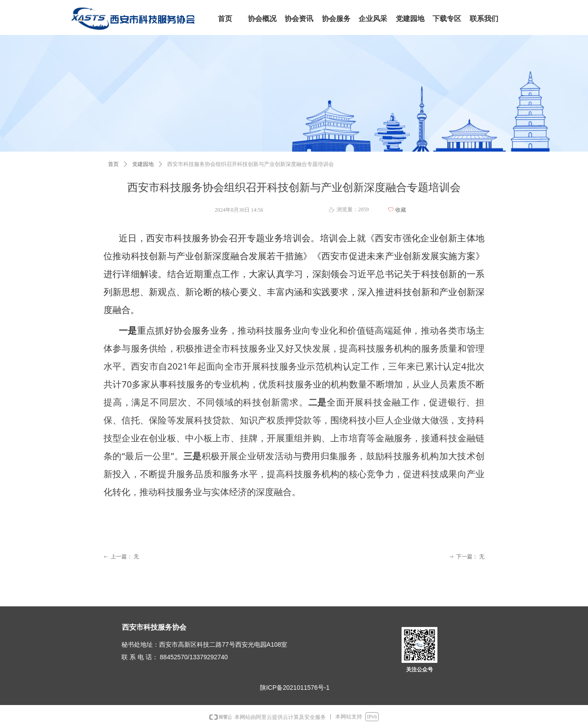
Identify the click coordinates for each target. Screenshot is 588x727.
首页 (113, 164)
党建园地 (143, 164)
